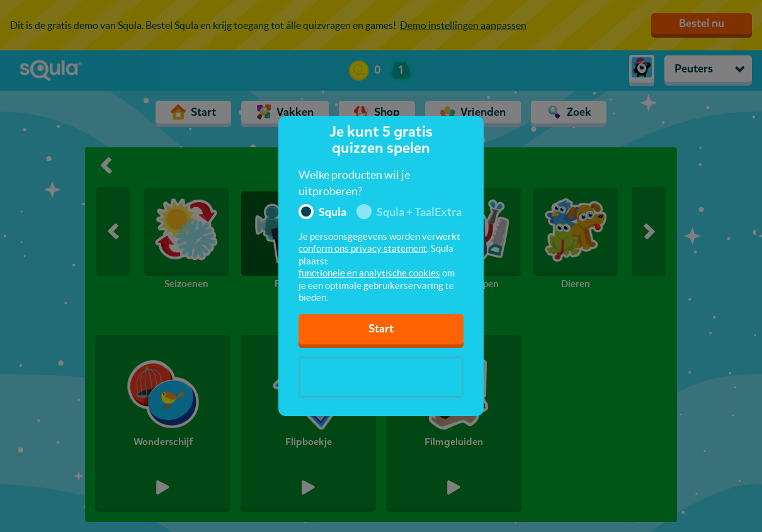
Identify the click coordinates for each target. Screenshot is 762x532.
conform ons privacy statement (363, 248)
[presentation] (381, 377)
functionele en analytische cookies (369, 273)
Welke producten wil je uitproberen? (354, 183)
